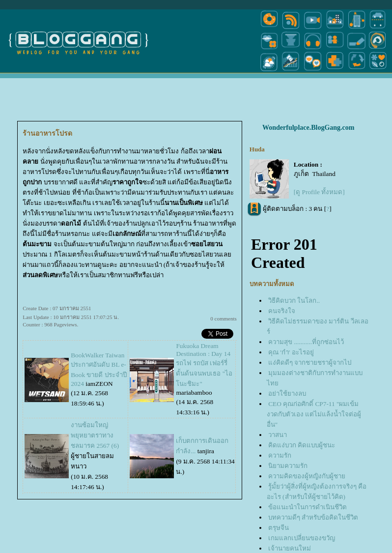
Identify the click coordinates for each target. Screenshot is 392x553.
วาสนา (278, 435)
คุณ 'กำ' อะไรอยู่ (291, 352)
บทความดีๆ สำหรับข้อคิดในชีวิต (313, 517)
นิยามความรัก (288, 466)
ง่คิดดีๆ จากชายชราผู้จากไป (310, 363)
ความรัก (280, 455)
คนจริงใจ (282, 311)
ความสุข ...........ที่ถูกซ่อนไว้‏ (306, 342)
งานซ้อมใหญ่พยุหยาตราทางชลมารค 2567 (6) (95, 435)
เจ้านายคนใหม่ (290, 548)
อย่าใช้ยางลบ (287, 393)
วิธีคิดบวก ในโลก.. (294, 301)
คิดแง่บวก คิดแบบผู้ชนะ (302, 445)
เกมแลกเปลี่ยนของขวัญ (302, 538)
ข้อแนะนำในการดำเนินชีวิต (308, 507)
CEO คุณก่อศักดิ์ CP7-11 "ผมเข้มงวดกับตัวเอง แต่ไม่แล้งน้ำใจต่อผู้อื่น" (314, 414)
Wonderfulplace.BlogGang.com (308, 128)
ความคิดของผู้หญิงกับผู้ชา (307, 476)
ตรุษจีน (279, 528)
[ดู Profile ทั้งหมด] (319, 192)
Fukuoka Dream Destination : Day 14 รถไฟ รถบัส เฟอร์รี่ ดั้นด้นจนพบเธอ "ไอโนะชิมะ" (204, 365)
